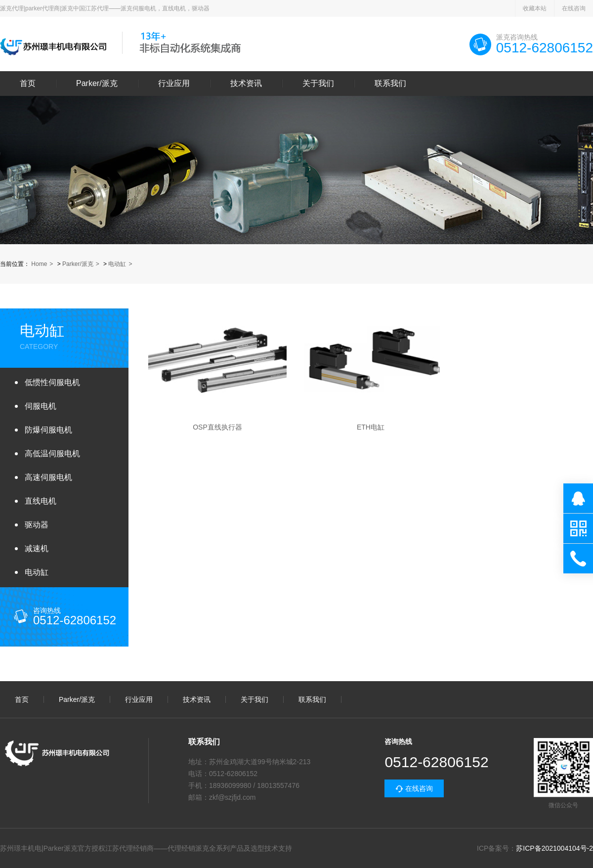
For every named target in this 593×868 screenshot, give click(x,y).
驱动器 (37, 525)
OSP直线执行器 (217, 427)
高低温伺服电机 (52, 454)
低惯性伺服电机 (52, 382)
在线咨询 (574, 8)
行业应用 (174, 84)
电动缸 (117, 264)
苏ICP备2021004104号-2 (554, 848)
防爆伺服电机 (48, 430)
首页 (28, 84)
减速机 (37, 548)
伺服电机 (41, 406)
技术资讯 (246, 84)
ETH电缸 (371, 427)
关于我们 (318, 84)
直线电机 (41, 501)
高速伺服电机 (48, 477)
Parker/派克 (97, 84)
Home (39, 264)
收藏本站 (535, 8)
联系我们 (390, 84)
